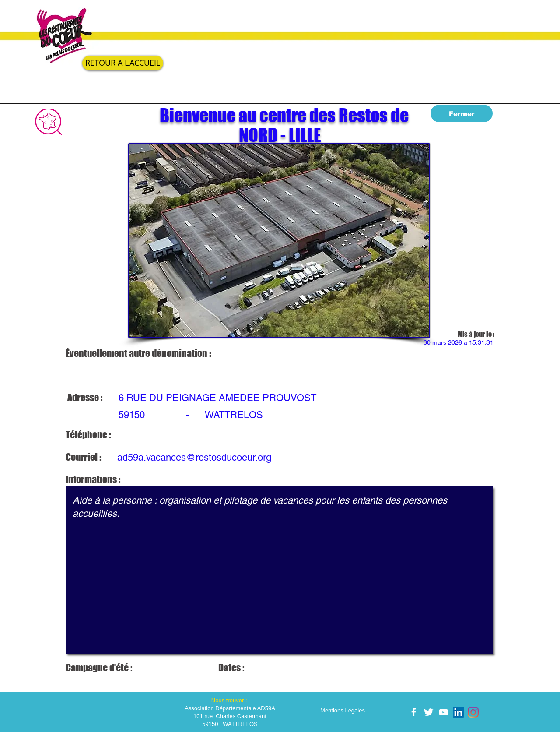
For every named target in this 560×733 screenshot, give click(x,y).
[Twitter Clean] (429, 712)
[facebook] (414, 712)
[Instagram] (473, 712)
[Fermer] (462, 113)
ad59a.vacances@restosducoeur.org (194, 457)
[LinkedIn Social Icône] (458, 712)
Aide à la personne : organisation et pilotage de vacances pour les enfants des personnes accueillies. (279, 570)
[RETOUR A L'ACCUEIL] (123, 63)
